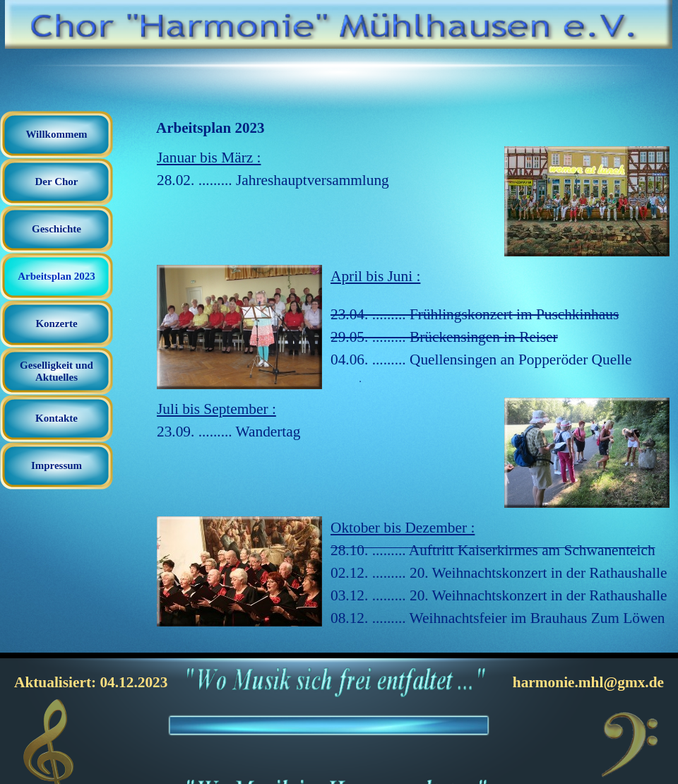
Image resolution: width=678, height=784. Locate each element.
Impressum (56, 465)
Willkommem (56, 134)
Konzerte (56, 323)
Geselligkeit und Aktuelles (56, 371)
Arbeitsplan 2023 (56, 276)
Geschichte (56, 229)
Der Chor (57, 182)
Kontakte (56, 418)
